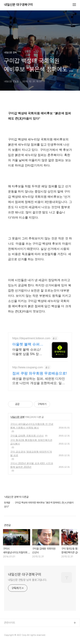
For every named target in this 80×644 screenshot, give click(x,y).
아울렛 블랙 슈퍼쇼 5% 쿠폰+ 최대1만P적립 (28, 344)
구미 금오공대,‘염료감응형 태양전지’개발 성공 (31, 454)
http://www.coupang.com (28, 367)
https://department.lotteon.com (31, 338)
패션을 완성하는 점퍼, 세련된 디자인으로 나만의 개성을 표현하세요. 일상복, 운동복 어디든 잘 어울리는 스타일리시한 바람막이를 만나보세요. (39, 381)
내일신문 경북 (17, 417)
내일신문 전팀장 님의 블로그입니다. (28, 580)
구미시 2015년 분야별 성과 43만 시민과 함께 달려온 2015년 (32, 465)
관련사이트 (10, 623)
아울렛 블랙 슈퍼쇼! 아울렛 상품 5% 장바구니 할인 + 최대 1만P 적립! (27, 352)
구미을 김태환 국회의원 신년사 (27, 436)
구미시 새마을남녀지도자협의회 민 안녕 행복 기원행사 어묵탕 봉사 (32, 426)
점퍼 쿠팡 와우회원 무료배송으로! (40, 373)
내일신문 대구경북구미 (18, 5)
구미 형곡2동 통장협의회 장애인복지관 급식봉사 (31, 442)
